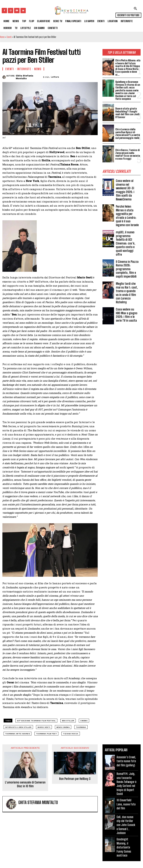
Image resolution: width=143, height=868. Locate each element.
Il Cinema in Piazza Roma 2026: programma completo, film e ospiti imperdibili (127, 269)
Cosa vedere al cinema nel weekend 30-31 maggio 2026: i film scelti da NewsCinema (125, 190)
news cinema (63, 727)
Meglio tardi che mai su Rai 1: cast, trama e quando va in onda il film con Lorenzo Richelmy (127, 293)
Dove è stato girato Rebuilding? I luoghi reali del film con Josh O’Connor (127, 113)
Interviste (24, 69)
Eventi (9, 37)
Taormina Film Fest (46, 734)
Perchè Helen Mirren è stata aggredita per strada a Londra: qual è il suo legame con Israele (127, 216)
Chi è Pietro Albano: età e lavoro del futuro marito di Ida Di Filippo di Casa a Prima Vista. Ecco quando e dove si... (128, 67)
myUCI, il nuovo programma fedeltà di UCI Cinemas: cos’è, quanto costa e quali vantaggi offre (126, 243)
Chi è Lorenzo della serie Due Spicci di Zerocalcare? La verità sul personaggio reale (128, 134)
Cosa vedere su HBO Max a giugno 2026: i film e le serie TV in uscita (127, 315)
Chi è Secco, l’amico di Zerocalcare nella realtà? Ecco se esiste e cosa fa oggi (128, 154)
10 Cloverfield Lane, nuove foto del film (126, 804)
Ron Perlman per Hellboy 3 (75, 779)
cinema (84, 721)
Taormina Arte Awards (18, 734)
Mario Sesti (44, 727)
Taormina (81, 727)
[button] (135, 9)
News (38, 69)
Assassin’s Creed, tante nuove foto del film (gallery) (126, 761)
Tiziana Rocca (71, 734)
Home (2, 37)
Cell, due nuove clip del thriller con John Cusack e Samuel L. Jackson (126, 825)
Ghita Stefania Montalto (24, 77)
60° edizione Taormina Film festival (36, 721)
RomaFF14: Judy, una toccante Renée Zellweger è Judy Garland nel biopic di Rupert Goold (126, 784)
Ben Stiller (68, 721)
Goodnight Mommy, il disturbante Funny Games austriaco (124, 847)
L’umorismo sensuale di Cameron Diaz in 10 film (25, 784)
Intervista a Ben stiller (18, 727)
